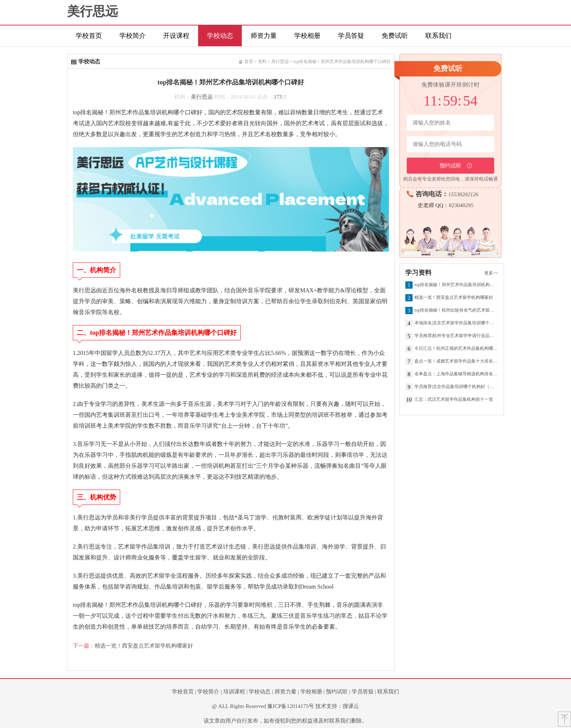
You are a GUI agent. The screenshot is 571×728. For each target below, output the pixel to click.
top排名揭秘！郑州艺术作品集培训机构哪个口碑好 (342, 62)
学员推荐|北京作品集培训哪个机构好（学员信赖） (456, 387)
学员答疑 (351, 36)
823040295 (461, 205)
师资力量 (264, 36)
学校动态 (220, 36)
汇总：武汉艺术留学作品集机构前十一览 (454, 400)
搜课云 (351, 706)
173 (278, 97)
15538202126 (463, 194)
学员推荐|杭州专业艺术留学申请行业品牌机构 (456, 336)
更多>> (491, 273)
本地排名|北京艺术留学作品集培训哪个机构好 (456, 323)
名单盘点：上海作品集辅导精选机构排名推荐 (456, 374)
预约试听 (337, 692)
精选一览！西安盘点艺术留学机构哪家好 (144, 646)
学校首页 (89, 36)
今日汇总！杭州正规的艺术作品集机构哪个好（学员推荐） (456, 349)
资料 (262, 62)
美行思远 (92, 11)
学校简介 (133, 36)
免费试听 (395, 36)
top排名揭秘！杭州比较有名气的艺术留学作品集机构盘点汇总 (456, 310)
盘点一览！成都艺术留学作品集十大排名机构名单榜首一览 (456, 361)
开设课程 (176, 36)
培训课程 (234, 692)
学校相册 (307, 36)
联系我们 (438, 36)
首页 (249, 62)
